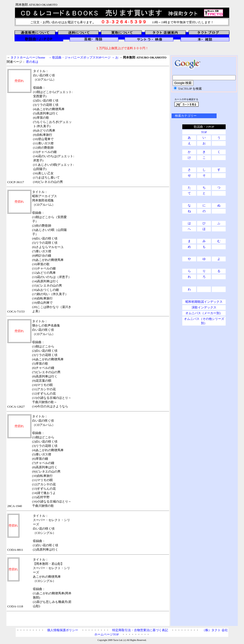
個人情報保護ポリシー (63, 630)
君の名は (32, 62)
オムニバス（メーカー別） (204, 313)
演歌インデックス (204, 307)
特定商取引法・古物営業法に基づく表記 (140, 630)
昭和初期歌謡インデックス (204, 302)
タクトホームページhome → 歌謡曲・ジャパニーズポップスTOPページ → (63, 57)
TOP (204, 132)
